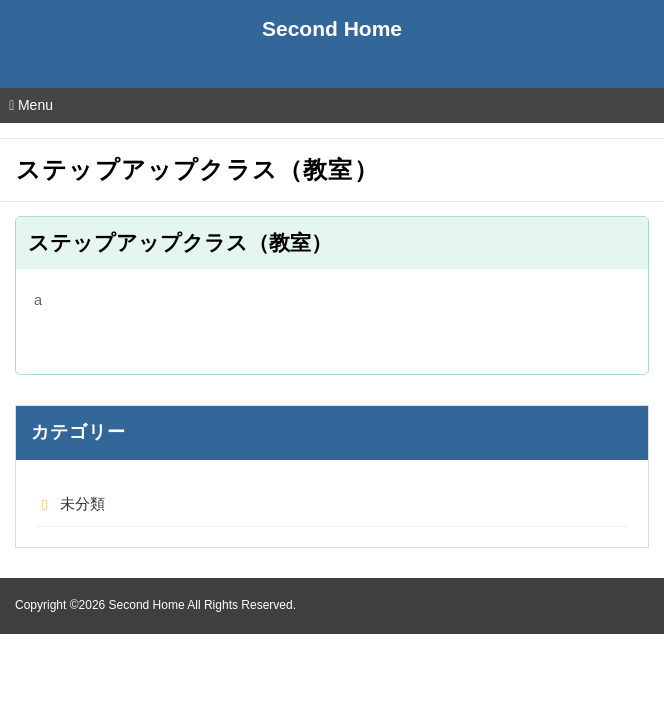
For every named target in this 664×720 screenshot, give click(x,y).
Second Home (332, 28)
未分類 (82, 503)
